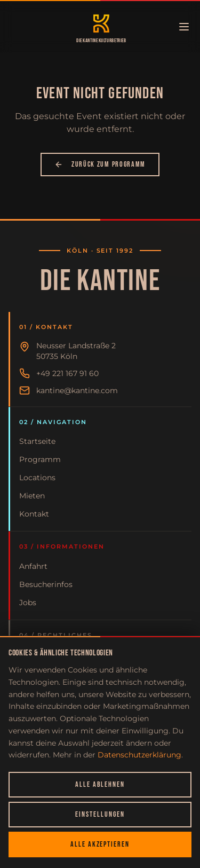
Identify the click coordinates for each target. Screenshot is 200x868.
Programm (40, 459)
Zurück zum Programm (100, 164)
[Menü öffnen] (184, 27)
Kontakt (34, 514)
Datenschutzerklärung (139, 755)
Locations (37, 478)
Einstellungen (100, 814)
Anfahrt (33, 566)
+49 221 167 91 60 (67, 373)
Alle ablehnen (100, 784)
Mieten (32, 496)
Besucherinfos (46, 584)
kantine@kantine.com (77, 390)
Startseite (37, 441)
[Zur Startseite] (101, 24)
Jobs (28, 603)
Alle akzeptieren (100, 844)
